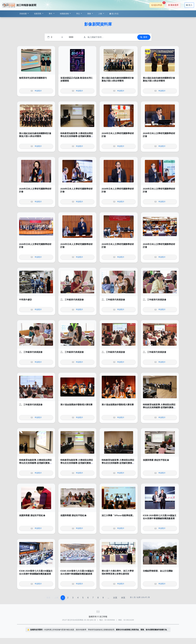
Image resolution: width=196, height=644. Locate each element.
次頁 (115, 598)
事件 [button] (51, 14)
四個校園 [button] (23, 14)
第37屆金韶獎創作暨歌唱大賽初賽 (76, 405)
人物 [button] (100, 14)
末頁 (123, 598)
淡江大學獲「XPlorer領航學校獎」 (118, 515)
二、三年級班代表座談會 (72, 300)
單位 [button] (78, 14)
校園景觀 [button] (38, 14)
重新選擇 (173, 5)
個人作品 (114, 14)
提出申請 (158, 4)
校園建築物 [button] (65, 14)
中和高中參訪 (25, 300)
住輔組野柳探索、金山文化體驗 (158, 571)
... (108, 598)
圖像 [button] (89, 14)
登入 (189, 5)
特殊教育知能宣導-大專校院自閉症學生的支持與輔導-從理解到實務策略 (77, 136)
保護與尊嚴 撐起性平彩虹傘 (156, 460)
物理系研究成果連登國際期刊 (33, 78)
